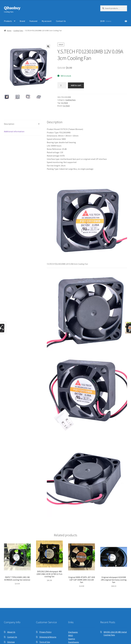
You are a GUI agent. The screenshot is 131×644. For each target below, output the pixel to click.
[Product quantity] (62, 85)
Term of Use (45, 642)
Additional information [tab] (14, 131)
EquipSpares (74, 642)
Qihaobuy (12, 8)
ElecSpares (73, 632)
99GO (71, 635)
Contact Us (61, 21)
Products (8, 21)
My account (47, 21)
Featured (33, 21)
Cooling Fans (18, 31)
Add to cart (76, 85)
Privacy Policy (45, 632)
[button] (48, 46)
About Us (11, 632)
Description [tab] (9, 124)
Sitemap (11, 642)
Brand (22, 21)
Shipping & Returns (48, 637)
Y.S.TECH (64, 103)
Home (9, 31)
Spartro (72, 639)
